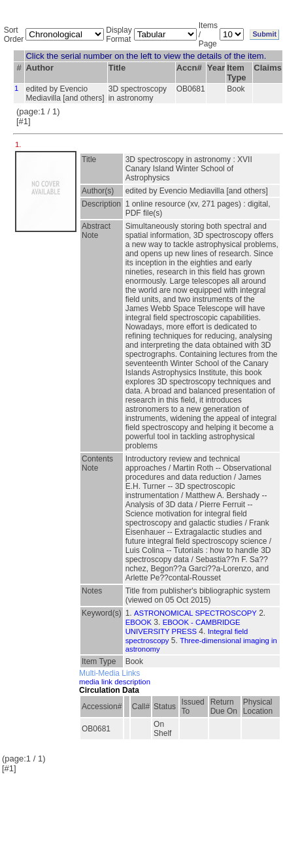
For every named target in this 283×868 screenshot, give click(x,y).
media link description (115, 682)
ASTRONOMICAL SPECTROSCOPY (195, 613)
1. (19, 144)
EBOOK (139, 622)
